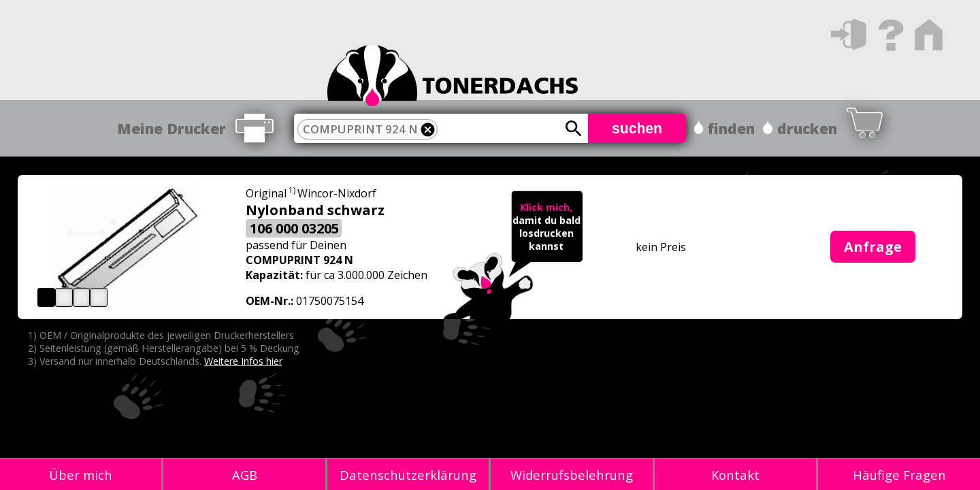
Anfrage (873, 247)
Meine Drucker (171, 128)
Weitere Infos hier (243, 361)
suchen (637, 128)
